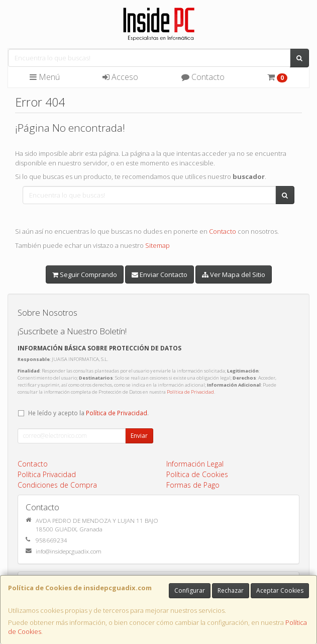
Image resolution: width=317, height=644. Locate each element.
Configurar (190, 590)
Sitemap (157, 245)
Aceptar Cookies (280, 590)
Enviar (139, 436)
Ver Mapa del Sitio (234, 274)
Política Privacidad (47, 474)
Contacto (203, 77)
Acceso (120, 77)
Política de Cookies (197, 474)
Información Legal (195, 464)
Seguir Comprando (85, 274)
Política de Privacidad (190, 392)
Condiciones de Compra (57, 485)
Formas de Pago (193, 485)
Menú (45, 77)
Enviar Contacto (160, 274)
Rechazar (231, 590)
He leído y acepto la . (88, 413)
